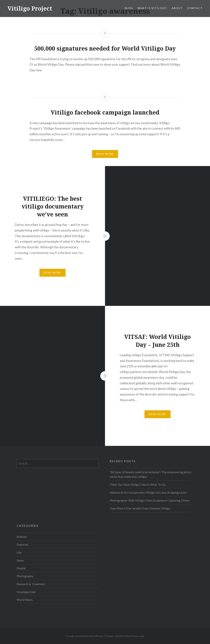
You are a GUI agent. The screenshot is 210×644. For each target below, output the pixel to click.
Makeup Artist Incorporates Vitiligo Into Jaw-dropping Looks (148, 492)
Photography (25, 576)
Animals (22, 537)
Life (19, 552)
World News (25, 600)
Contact (195, 8)
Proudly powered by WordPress (84, 636)
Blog (129, 8)
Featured (22, 545)
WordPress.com (134, 636)
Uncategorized (26, 592)
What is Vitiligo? (152, 8)
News (20, 560)
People (21, 568)
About (177, 8)
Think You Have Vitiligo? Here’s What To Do (138, 485)
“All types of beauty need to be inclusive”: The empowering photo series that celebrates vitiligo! (151, 474)
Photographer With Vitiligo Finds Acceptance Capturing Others (150, 500)
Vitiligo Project (30, 8)
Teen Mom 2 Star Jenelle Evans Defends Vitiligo (140, 508)
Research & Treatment (31, 584)
